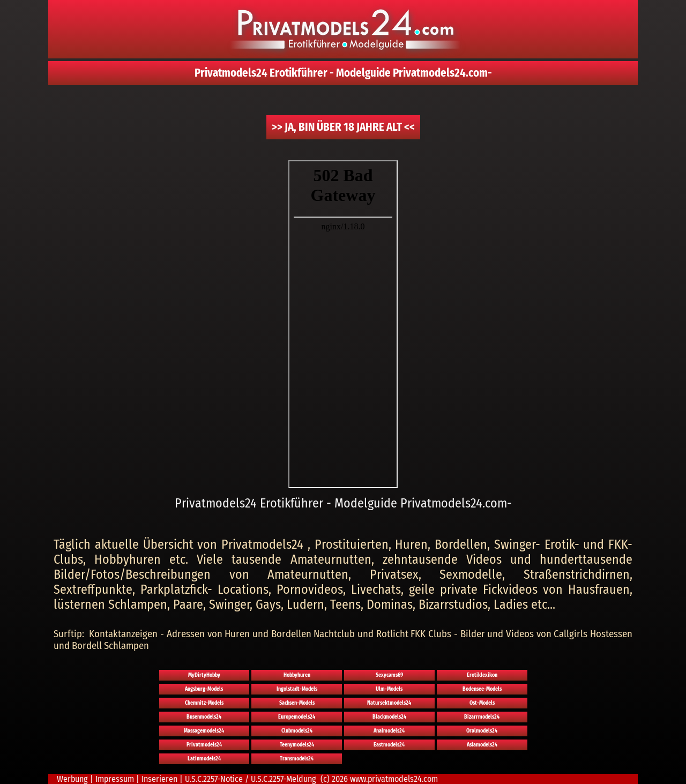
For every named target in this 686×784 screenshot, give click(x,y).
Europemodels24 (297, 717)
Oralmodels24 (482, 731)
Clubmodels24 (297, 731)
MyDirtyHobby (204, 675)
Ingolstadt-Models (297, 689)
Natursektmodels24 (389, 703)
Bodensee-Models (482, 689)
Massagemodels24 (204, 731)
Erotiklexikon (482, 675)
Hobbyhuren (297, 675)
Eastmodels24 (389, 745)
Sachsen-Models (297, 703)
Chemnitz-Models (204, 703)
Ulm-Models (389, 689)
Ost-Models (482, 703)
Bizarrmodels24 (482, 717)
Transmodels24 (297, 759)
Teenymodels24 (297, 745)
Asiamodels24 (482, 745)
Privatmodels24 (204, 745)
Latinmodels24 (204, 759)
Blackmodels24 (389, 717)
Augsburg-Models (204, 689)
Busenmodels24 (204, 717)
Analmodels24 (389, 731)
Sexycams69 (389, 675)
